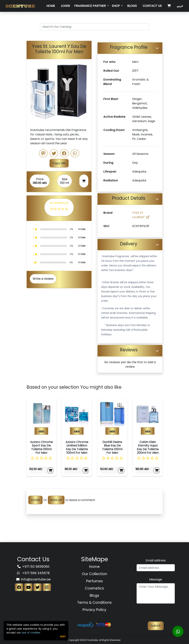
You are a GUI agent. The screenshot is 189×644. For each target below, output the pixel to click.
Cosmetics (94, 588)
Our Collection (94, 574)
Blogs (132, 6)
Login (65, 6)
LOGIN (35, 500)
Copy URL (59, 163)
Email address (156, 560)
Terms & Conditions (94, 603)
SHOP (116, 6)
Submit (156, 626)
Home (51, 6)
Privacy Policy (94, 610)
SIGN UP (56, 500)
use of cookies (31, 633)
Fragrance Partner (90, 6)
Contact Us (152, 6)
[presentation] (156, 614)
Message (156, 579)
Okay (63, 637)
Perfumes (94, 581)
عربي (180, 6)
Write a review (43, 279)
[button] (31, 92)
